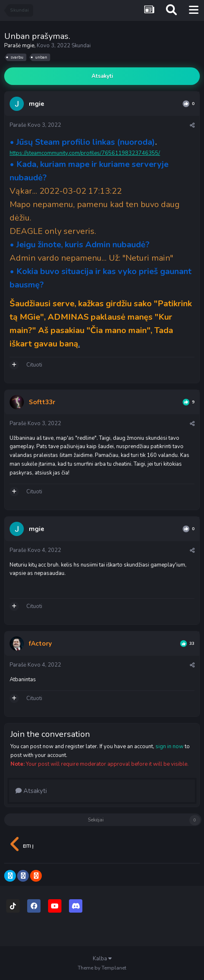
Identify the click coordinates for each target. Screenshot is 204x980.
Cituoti (34, 365)
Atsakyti (102, 76)
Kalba (102, 959)
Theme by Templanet (102, 968)
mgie (28, 46)
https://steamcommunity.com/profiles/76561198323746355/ (85, 153)
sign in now (170, 747)
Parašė (35, 125)
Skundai (81, 46)
